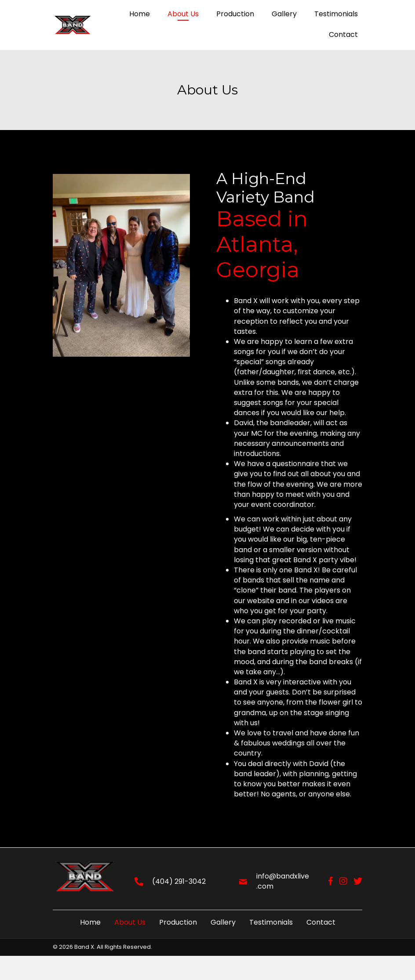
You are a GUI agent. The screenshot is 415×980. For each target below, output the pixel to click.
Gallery (223, 922)
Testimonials (271, 922)
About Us (130, 922)
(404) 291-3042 (179, 881)
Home (90, 922)
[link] (140, 15)
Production (178, 922)
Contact (321, 922)
